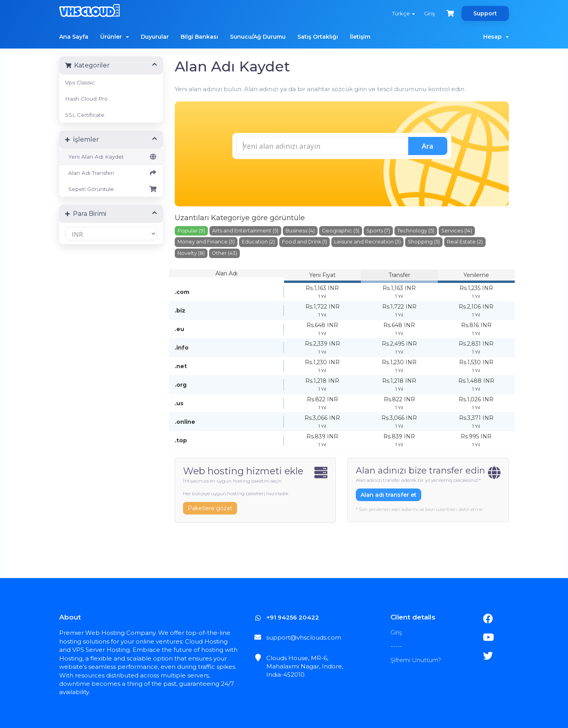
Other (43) (224, 253)
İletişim (360, 37)
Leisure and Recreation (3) (367, 242)
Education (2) (258, 242)
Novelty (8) (191, 253)
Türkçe (403, 13)
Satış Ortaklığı (318, 37)
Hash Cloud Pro (86, 99)
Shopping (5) (424, 242)
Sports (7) (378, 230)
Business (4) (300, 230)
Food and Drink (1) (305, 242)
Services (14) (457, 230)
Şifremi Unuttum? (416, 660)
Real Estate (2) (465, 242)
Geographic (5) (341, 230)
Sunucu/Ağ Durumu (258, 37)
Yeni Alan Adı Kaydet (111, 157)
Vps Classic (80, 82)
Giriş (429, 13)
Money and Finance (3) (206, 242)
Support (485, 13)
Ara (428, 146)
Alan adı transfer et (389, 494)
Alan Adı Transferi (111, 173)
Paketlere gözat (210, 508)
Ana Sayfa (74, 37)
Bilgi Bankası (199, 37)
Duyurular (155, 37)
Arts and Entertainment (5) (245, 230)
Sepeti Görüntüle (111, 189)
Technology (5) (416, 230)
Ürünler (115, 37)
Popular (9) (191, 230)
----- (396, 646)
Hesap (496, 37)
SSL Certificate (85, 115)
